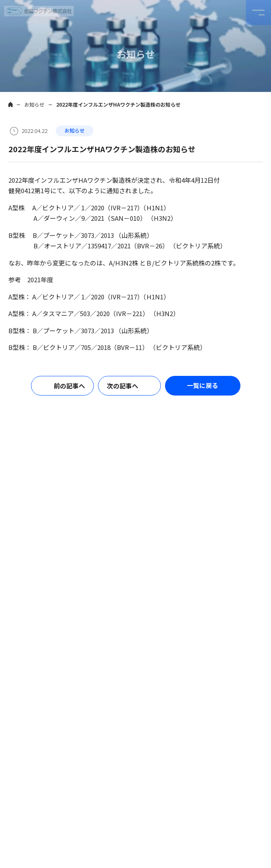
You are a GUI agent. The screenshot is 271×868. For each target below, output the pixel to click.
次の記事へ (123, 386)
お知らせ (34, 104)
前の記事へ (69, 386)
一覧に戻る (203, 385)
